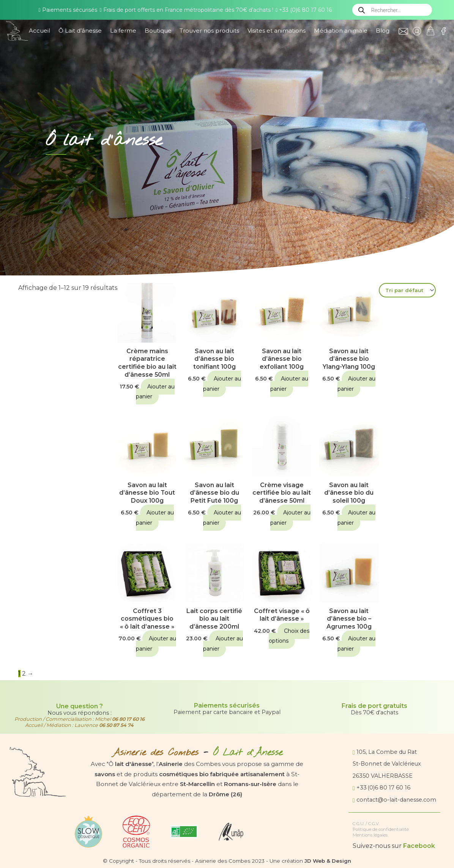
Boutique (158, 31)
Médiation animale (341, 31)
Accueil (39, 31)
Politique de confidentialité (381, 829)
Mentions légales (370, 835)
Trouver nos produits (209, 31)
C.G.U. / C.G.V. (367, 824)
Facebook (419, 846)
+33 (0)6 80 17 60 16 (304, 10)
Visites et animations (277, 31)
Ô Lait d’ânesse (80, 31)
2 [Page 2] (24, 675)
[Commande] (407, 290)
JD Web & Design (328, 861)
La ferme (123, 31)
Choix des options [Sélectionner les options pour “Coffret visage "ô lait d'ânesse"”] (289, 637)
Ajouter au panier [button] (155, 392)
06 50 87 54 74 (116, 725)
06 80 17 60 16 (128, 719)
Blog (383, 31)
